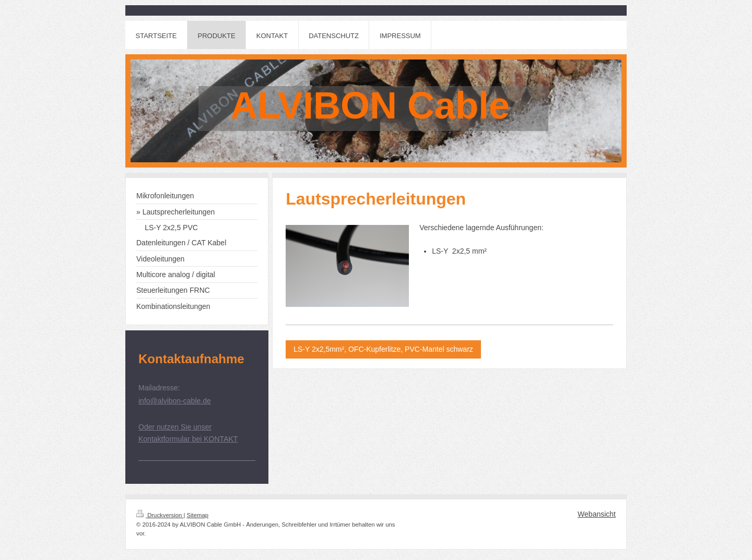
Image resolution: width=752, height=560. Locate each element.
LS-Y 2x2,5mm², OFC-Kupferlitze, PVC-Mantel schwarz (383, 349)
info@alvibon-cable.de (175, 401)
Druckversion (160, 515)
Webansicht (597, 514)
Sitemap (198, 515)
